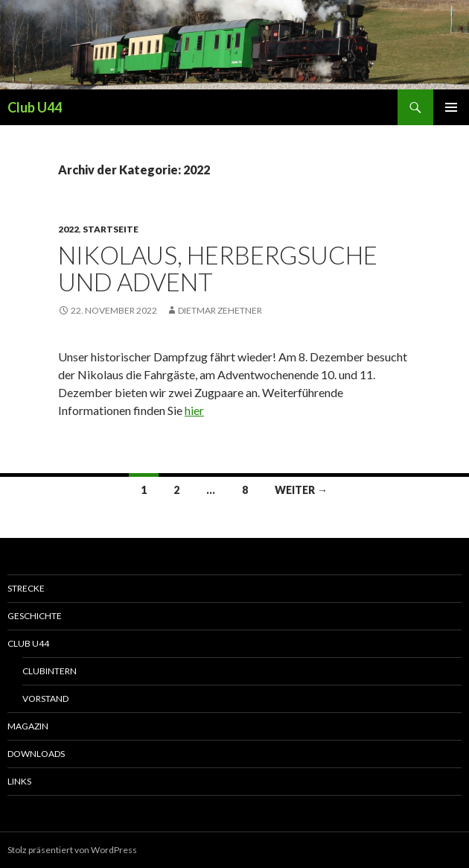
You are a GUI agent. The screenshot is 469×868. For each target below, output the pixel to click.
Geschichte (35, 616)
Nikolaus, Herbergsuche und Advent (218, 268)
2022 (68, 229)
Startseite (111, 229)
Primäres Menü (451, 107)
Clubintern (50, 671)
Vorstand (45, 698)
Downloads (36, 754)
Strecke (26, 588)
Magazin (28, 726)
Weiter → (301, 490)
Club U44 (35, 107)
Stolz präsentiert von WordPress (72, 850)
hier (194, 410)
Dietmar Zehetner (220, 310)
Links (19, 781)
